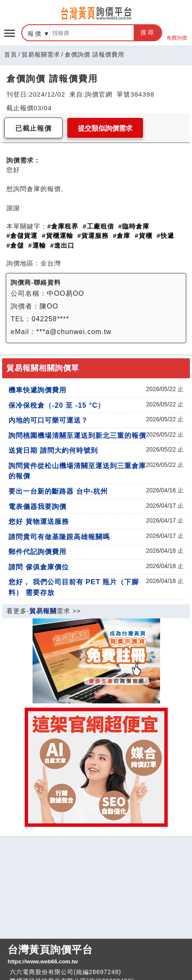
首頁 (11, 54)
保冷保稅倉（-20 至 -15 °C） (57, 405)
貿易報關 (43, 611)
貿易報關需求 (41, 54)
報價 (35, 34)
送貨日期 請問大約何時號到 (53, 450)
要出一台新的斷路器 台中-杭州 (58, 491)
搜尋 (148, 32)
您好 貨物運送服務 (39, 521)
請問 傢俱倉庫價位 (39, 567)
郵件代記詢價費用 (37, 551)
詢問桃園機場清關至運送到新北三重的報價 (77, 435)
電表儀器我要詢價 (37, 506)
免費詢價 (177, 33)
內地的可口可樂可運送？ (48, 420)
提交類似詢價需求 (105, 128)
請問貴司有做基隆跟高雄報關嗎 (59, 537)
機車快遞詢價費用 (37, 390)
